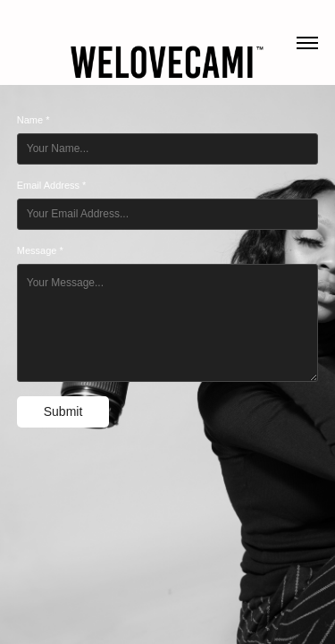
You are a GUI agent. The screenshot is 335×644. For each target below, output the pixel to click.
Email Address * (52, 185)
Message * (40, 250)
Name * (33, 120)
